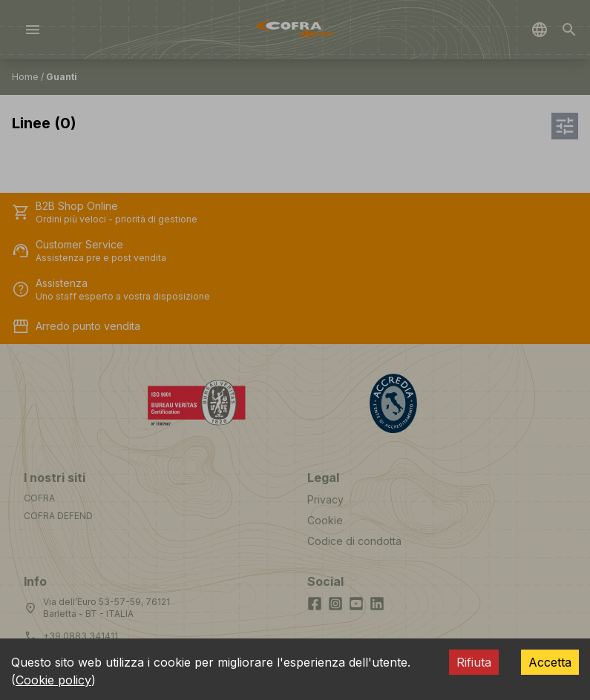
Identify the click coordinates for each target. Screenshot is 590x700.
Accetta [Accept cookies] (550, 662)
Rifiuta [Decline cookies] (474, 662)
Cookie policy (53, 680)
